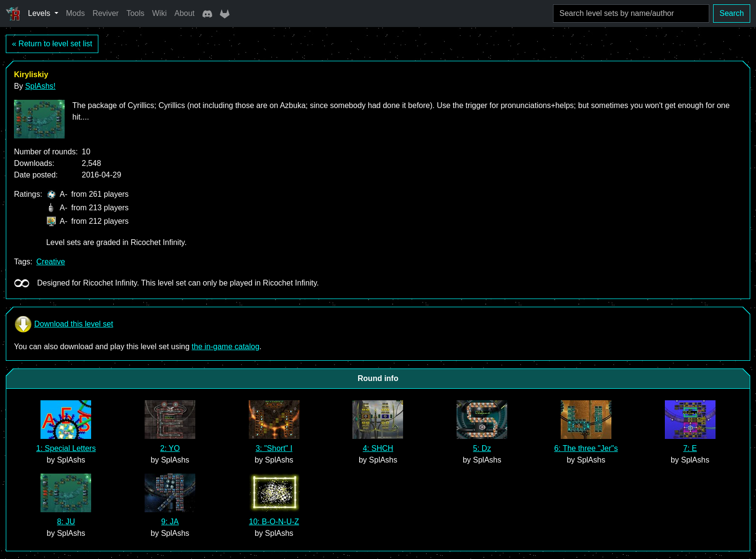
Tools (135, 13)
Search (732, 13)
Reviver (106, 13)
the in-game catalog (226, 347)
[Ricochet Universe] (13, 14)
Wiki (160, 13)
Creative (51, 262)
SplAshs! (40, 86)
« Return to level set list (52, 44)
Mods (75, 13)
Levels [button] (40, 13)
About (185, 13)
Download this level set (64, 324)
